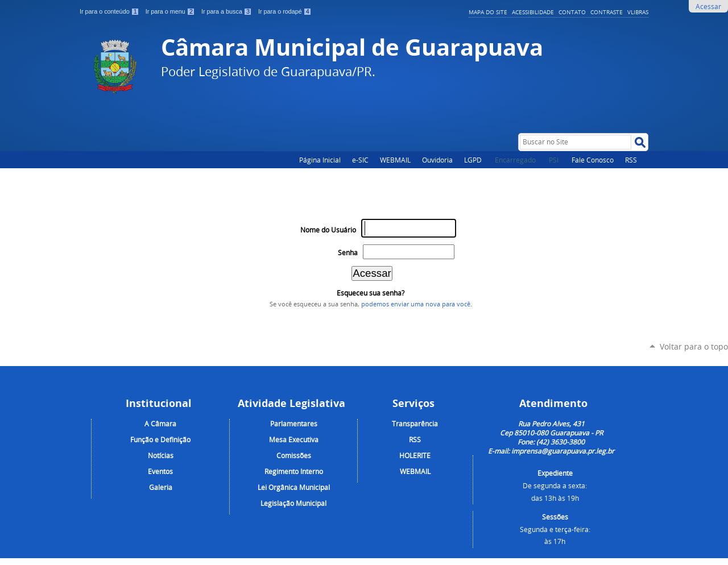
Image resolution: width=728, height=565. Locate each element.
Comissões (294, 455)
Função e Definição (160, 439)
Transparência (415, 423)
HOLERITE (415, 455)
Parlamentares (294, 423)
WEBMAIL (395, 160)
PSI (555, 160)
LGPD (473, 160)
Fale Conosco (593, 160)
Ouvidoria (437, 160)
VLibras (638, 12)
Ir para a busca (227, 11)
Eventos (160, 471)
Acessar (708, 6)
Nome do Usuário (328, 230)
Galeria (161, 487)
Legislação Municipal (293, 503)
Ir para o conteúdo (110, 11)
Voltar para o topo (694, 346)
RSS (631, 160)
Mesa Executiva (294, 439)
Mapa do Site (488, 12)
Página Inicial (320, 160)
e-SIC (360, 160)
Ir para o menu (171, 11)
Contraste (607, 12)
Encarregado (516, 160)
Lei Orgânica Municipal (294, 487)
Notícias (161, 455)
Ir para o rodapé (285, 11)
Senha (348, 253)
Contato (572, 12)
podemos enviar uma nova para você (416, 304)
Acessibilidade (533, 12)
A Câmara (160, 423)
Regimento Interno (294, 471)
